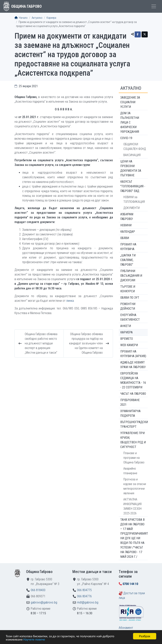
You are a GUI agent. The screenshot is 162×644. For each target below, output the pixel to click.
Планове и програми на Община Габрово (134, 458)
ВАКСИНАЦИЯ (132, 155)
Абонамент (126, 628)
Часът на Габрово (133, 394)
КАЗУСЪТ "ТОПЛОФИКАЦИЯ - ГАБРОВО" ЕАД (133, 186)
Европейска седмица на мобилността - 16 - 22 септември (133, 380)
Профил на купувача (128, 247)
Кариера (51, 18)
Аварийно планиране (130, 471)
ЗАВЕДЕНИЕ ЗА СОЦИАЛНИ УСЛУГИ (130, 102)
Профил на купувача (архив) (133, 354)
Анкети (126, 326)
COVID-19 (126, 138)
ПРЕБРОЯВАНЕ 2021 (130, 402)
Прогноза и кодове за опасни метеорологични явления (135, 486)
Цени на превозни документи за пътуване (131, 168)
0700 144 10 (130, 584)
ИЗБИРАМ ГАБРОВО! (127, 217)
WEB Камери (129, 345)
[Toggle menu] (154, 6)
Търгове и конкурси (128, 289)
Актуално (37, 18)
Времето (127, 339)
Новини (126, 225)
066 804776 (84, 596)
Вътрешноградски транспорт (134, 424)
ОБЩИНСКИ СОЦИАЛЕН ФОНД (135, 147)
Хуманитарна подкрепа (130, 413)
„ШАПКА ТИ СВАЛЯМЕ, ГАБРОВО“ (128, 260)
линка (70, 301)
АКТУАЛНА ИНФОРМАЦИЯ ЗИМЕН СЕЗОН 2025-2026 (132, 506)
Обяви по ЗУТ (130, 298)
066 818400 (38, 590)
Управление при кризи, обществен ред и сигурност (133, 440)
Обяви (125, 238)
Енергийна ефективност (130, 317)
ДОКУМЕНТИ (131, 208)
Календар (128, 232)
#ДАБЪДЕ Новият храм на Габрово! (133, 365)
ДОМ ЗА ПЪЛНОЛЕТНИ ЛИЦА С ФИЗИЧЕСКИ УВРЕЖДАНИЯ (130, 122)
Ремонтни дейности (128, 306)
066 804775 (84, 590)
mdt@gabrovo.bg (88, 602)
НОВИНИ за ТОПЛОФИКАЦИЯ (134, 199)
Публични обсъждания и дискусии (131, 276)
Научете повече (34, 640)
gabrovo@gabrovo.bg (44, 602)
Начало (21, 18)
